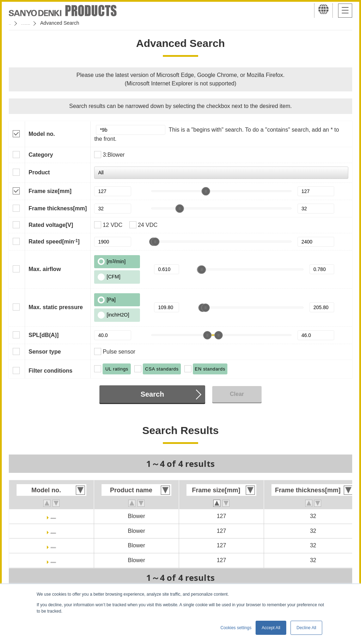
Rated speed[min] (54, 241)
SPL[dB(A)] (44, 335)
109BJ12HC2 (53, 516)
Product (39, 172)
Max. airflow (45, 269)
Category (41, 155)
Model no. (42, 134)
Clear (237, 394)
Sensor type (45, 352)
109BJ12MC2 (53, 531)
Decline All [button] (306, 628)
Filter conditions (50, 371)
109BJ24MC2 (53, 560)
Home (15, 23)
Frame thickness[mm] (58, 208)
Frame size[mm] (50, 191)
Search (152, 394)
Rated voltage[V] (51, 225)
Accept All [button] (271, 628)
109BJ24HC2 (53, 545)
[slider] (206, 191)
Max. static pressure (56, 307)
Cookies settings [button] (236, 628)
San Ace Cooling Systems (60, 23)
